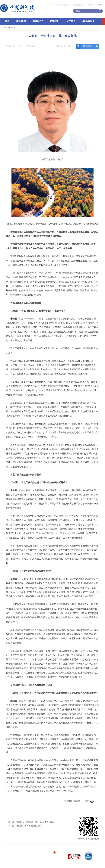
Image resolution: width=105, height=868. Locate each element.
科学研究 (38, 21)
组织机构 (21, 21)
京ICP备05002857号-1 (42, 853)
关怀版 (99, 5)
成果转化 (54, 21)
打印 (89, 801)
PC (51, 5)
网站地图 (77, 5)
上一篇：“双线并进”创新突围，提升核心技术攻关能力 (31, 822)
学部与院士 (89, 21)
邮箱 (85, 5)
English (57, 5)
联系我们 (67, 5)
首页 (7, 21)
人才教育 (71, 21)
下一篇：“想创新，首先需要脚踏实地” (25, 826)
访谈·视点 (13, 28)
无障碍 (92, 5)
